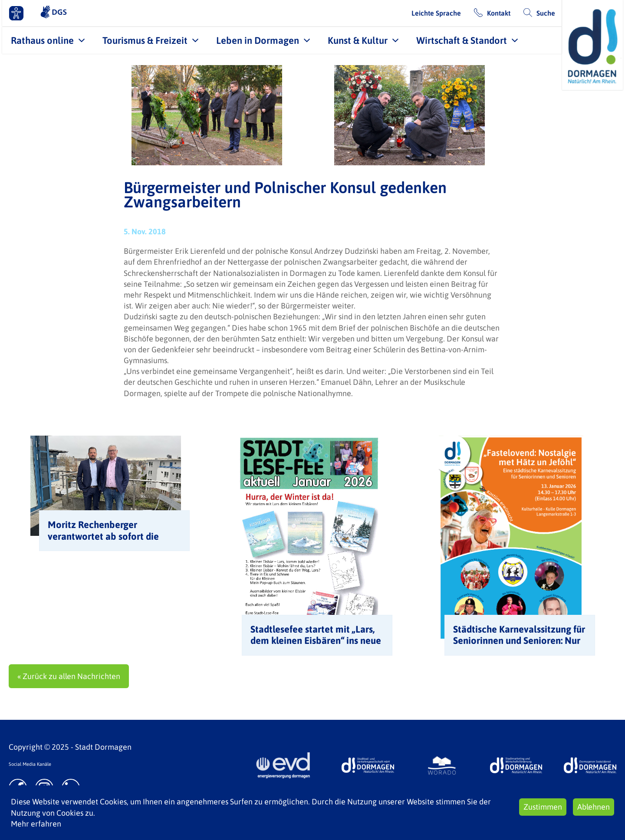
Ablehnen (594, 807)
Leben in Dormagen (258, 40)
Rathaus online (42, 40)
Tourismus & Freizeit (145, 40)
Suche (546, 13)
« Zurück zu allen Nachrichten (69, 676)
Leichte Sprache (436, 13)
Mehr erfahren (36, 824)
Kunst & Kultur (358, 40)
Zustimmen (543, 807)
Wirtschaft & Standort (462, 40)
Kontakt (499, 13)
